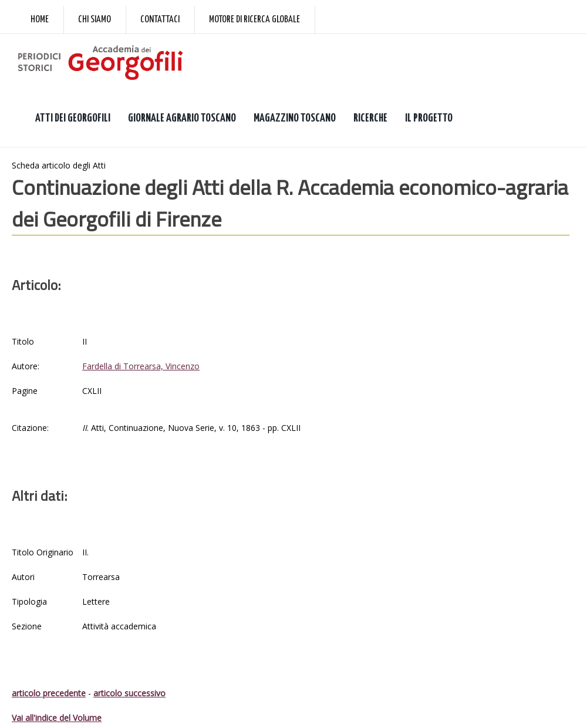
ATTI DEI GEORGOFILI (73, 118)
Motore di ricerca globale (254, 20)
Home (40, 20)
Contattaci (160, 20)
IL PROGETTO (429, 118)
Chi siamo (95, 20)
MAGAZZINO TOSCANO (295, 118)
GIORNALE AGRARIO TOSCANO (182, 118)
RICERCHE (370, 118)
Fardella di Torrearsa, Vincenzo (141, 366)
